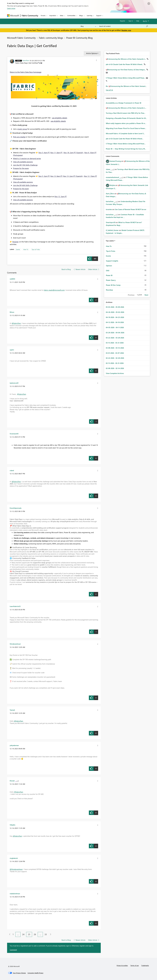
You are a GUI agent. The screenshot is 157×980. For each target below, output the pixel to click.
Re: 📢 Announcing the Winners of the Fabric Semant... (126, 86)
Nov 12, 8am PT (56, 176)
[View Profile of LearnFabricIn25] (15, 606)
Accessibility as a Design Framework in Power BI (124, 103)
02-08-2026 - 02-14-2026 (115, 368)
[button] (96, 61)
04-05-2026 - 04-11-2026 (115, 327)
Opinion (109, 266)
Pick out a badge (19, 137)
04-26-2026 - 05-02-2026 (115, 312)
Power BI (109, 275)
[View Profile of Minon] (12, 312)
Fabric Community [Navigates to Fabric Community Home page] (30, 16)
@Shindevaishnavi (16, 869)
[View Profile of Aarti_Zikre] (110, 194)
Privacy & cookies (122, 965)
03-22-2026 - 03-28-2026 (115, 338)
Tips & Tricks (36, 249)
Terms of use (135, 965)
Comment (13, 950)
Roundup (109, 290)
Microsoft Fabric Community (21, 38)
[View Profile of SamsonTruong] (115, 161)
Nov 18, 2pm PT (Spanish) (73, 153)
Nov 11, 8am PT (56, 153)
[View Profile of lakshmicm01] (14, 383)
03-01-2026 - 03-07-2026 (115, 353)
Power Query (111, 280)
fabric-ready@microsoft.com (54, 290)
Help (138, 21)
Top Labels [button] (110, 241)
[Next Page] (50, 934)
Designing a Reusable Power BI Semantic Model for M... (126, 118)
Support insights (112, 261)
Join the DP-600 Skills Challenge (25, 185)
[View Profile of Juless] (108, 169)
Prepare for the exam (21, 168)
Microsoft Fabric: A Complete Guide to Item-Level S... (125, 133)
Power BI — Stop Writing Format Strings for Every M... (126, 149)
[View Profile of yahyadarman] (14, 745)
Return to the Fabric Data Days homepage (26, 72)
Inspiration (53, 15)
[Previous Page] (9, 934)
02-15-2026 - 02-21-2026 (115, 363)
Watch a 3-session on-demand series (27, 158)
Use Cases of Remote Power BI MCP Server (131, 209)
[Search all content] (124, 26)
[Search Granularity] (88, 26)
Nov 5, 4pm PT (44, 153)
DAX (108, 271)
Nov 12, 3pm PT (61, 196)
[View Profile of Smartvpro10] (111, 222)
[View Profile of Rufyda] (112, 185)
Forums (43, 15)
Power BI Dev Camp (113, 285)
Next (146, 295)
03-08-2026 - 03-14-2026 (115, 348)
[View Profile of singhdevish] (14, 858)
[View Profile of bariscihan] (110, 201)
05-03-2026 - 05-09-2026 (115, 307)
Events (18, 249)
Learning (90, 15)
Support (99, 15)
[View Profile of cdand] (12, 470)
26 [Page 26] (35, 934)
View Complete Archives (115, 373)
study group (22, 129)
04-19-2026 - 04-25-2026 (115, 317)
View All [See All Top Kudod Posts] (109, 90)
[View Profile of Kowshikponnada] (16, 508)
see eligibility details (60, 118)
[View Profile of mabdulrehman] (15, 894)
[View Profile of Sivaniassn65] (14, 434)
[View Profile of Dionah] (12, 781)
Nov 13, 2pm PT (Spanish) (73, 176)
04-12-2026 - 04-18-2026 (115, 322)
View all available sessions (23, 162)
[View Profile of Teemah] (12, 710)
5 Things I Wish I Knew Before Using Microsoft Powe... (126, 78)
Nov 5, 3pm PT (44, 176)
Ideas (62, 15)
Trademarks (145, 965)
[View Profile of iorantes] (109, 209)
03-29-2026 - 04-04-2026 (115, 333)
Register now (126, 30)
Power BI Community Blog (79, 38)
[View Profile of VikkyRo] (12, 825)
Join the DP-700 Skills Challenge (25, 165)
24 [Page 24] (23, 934)
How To (26, 249)
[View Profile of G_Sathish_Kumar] (112, 230)
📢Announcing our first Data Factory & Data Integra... (126, 70)
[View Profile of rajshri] (12, 350)
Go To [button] (145, 21)
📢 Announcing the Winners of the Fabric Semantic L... (126, 59)
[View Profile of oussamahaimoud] (112, 177)
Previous (131, 295)
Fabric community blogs (51, 38)
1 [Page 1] (13, 934)
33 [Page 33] (46, 934)
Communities (71, 15)
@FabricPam (16, 323)
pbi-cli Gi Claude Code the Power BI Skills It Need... (125, 64)
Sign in (131, 21)
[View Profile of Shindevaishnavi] (15, 644)
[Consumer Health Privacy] (35, 973)
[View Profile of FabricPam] (26, 60)
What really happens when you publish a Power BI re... (126, 123)
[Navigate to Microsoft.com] (13, 16)
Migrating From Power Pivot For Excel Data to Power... (126, 128)
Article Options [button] (92, 53)
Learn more (11, 8)
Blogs (81, 15)
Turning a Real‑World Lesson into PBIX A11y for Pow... (126, 113)
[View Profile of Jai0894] (12, 279)
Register (123, 21)
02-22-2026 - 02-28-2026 (115, 358)
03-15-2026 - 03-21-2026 (115, 343)
